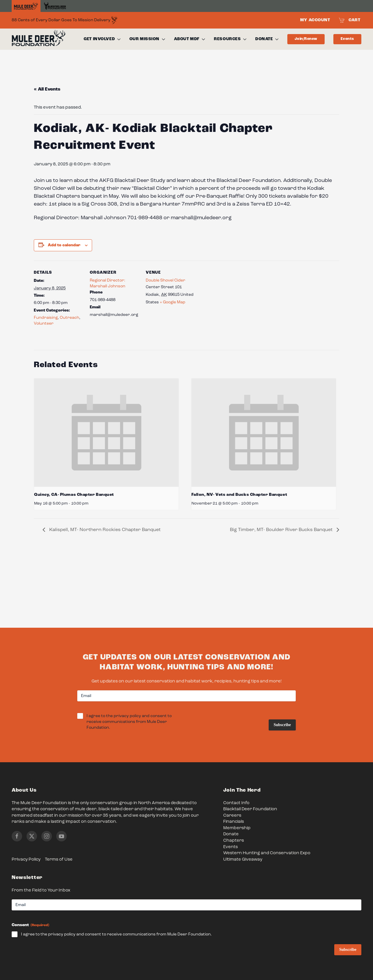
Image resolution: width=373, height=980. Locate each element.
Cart (350, 20)
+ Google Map (173, 302)
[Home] (26, 6)
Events (347, 39)
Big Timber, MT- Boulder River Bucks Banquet (282, 530)
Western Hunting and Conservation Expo (267, 853)
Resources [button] (230, 39)
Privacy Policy (26, 860)
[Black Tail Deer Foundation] (55, 6)
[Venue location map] (232, 301)
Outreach (70, 318)
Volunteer (44, 323)
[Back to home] (39, 39)
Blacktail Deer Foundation (250, 809)
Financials (234, 822)
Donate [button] (267, 39)
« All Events (47, 89)
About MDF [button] (190, 39)
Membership (237, 828)
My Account (315, 20)
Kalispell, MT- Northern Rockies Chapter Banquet (104, 530)
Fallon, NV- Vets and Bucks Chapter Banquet (239, 495)
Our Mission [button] (147, 39)
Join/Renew (306, 39)
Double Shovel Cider (166, 280)
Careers (232, 816)
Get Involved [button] (102, 39)
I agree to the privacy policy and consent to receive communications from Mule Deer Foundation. (129, 722)
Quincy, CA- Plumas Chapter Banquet (74, 495)
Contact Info (236, 803)
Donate (231, 834)
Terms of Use (59, 860)
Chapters (234, 841)
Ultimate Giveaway (243, 860)
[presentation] (106, 433)
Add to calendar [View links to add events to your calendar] (64, 245)
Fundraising (46, 318)
